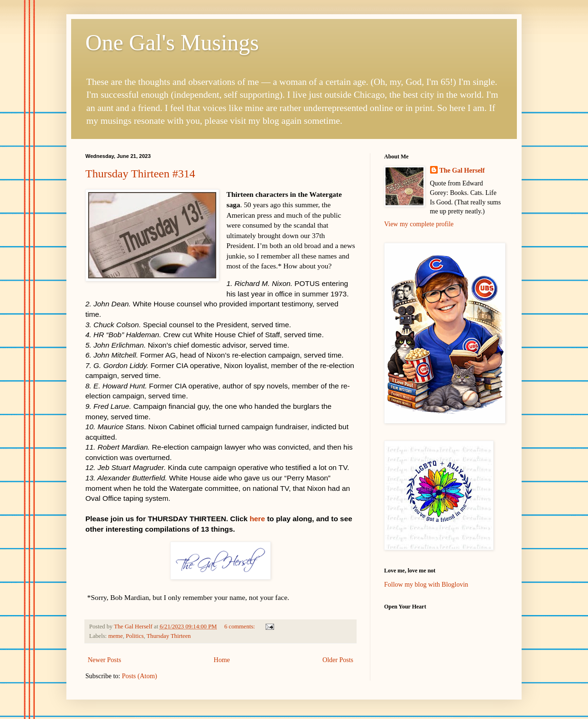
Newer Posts (104, 660)
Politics (135, 636)
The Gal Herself (462, 171)
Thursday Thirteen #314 (140, 174)
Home (222, 660)
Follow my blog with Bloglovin (426, 585)
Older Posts (338, 660)
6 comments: (240, 627)
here (257, 519)
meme (115, 636)
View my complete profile (419, 224)
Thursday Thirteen (169, 636)
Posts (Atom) (139, 676)
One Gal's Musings (172, 42)
